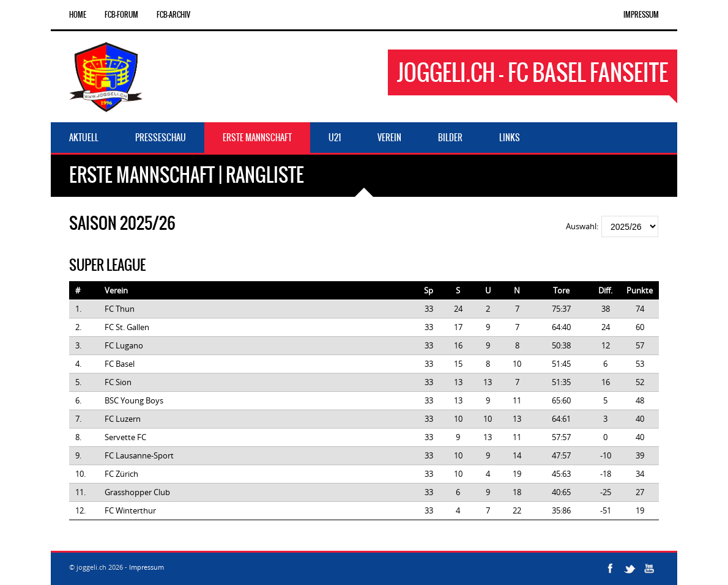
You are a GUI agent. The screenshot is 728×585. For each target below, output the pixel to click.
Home (78, 15)
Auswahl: (583, 226)
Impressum (641, 15)
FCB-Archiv (173, 15)
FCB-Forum (121, 15)
